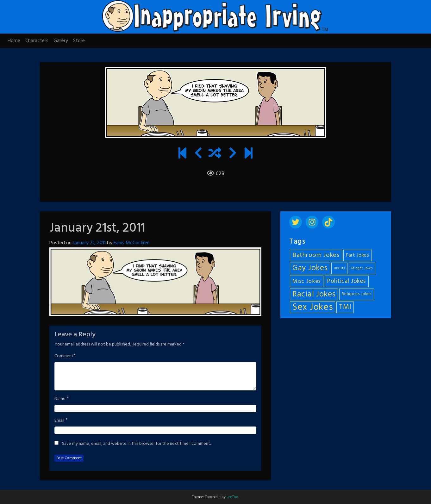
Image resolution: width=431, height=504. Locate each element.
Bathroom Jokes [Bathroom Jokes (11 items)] (316, 255)
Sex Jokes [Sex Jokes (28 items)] (312, 307)
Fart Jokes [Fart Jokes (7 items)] (358, 255)
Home (14, 41)
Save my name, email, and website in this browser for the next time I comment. (136, 444)
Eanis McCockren (132, 243)
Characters (37, 41)
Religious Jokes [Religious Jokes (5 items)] (357, 294)
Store (79, 41)
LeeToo (232, 497)
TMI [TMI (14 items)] (345, 307)
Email (59, 421)
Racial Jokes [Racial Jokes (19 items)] (314, 294)
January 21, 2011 (89, 243)
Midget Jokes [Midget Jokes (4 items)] (362, 268)
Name (60, 399)
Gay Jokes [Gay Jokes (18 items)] (310, 268)
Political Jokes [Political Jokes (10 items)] (347, 281)
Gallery (61, 41)
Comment (64, 356)
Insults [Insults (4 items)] (339, 268)
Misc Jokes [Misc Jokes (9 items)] (307, 281)
